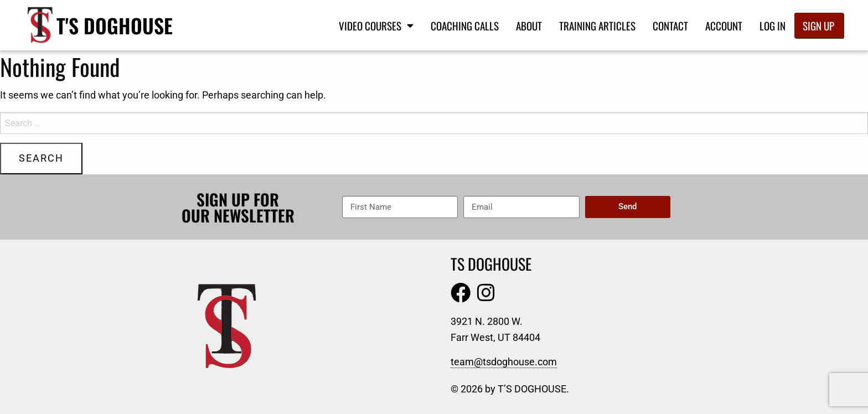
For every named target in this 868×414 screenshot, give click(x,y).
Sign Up (818, 25)
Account (724, 25)
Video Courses (376, 25)
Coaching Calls (465, 25)
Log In (773, 25)
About (529, 25)
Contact (670, 25)
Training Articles (597, 25)
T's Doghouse (115, 25)
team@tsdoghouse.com (504, 362)
